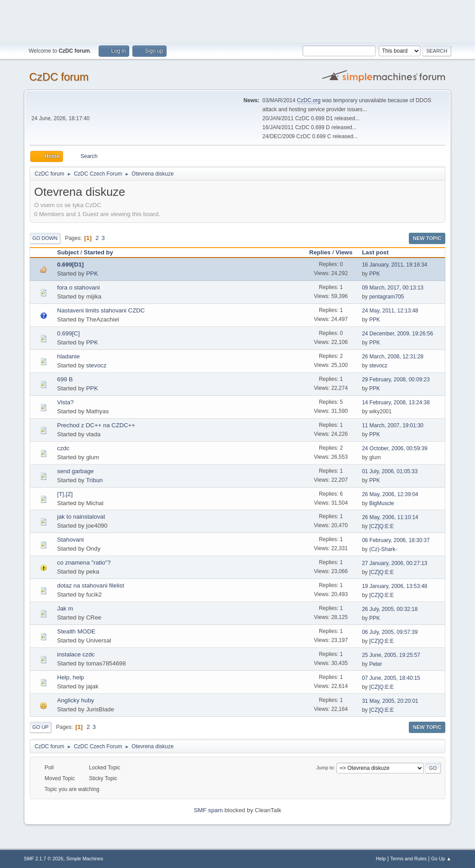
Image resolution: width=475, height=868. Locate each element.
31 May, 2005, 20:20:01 (390, 701)
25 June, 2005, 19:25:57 (391, 655)
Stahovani (70, 540)
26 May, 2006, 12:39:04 (390, 494)
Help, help (71, 677)
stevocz (96, 365)
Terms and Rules (409, 859)
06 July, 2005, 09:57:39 (390, 632)
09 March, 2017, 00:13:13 (393, 288)
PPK (92, 274)
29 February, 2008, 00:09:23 (396, 380)
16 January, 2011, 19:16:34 (395, 265)
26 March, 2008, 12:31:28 (393, 357)
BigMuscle (382, 503)
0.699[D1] (70, 264)
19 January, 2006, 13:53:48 (395, 586)
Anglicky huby (76, 700)
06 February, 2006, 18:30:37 (396, 540)
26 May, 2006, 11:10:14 (390, 517)
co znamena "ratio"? (84, 563)
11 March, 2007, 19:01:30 (393, 425)
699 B (65, 379)
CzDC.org (309, 100)
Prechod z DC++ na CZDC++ (96, 425)
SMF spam (208, 810)
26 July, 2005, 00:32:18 (390, 609)
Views (344, 252)
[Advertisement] (238, 20)
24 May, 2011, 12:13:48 (390, 311)
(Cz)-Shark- (383, 549)
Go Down (45, 238)
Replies (320, 252)
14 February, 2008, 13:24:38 (396, 402)
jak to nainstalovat (81, 517)
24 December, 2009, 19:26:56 (398, 334)
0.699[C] (68, 333)
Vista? (66, 402)
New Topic (427, 238)
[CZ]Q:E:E (382, 526)
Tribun (94, 480)
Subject (68, 252)
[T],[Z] (65, 494)
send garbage (76, 471)
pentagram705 (387, 297)
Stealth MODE (76, 631)
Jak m (65, 608)
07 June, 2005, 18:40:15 (391, 678)
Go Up (41, 727)
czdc (63, 448)
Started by (98, 252)
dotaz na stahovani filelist (91, 585)
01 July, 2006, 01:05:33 (390, 471)
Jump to (325, 768)
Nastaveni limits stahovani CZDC (101, 310)
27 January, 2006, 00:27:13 (395, 563)
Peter (376, 664)
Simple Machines (85, 859)
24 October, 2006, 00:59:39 (395, 448)
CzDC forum (59, 77)
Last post (379, 252)
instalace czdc (76, 654)
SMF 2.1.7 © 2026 (44, 859)
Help (381, 859)
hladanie (68, 356)
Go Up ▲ (441, 859)
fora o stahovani (79, 287)
